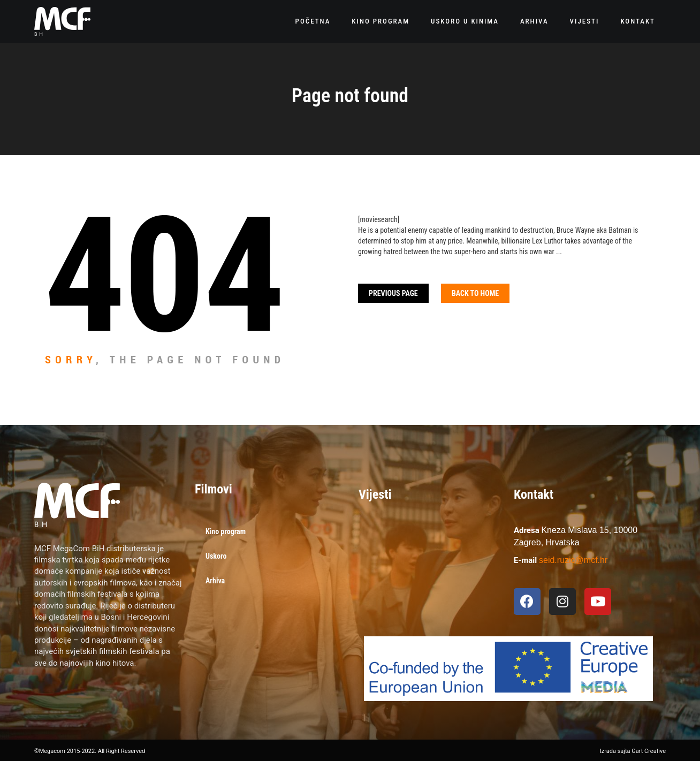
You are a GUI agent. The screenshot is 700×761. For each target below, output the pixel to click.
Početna (313, 21)
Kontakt (638, 21)
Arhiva (534, 21)
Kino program (381, 21)
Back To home (475, 293)
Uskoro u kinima (465, 21)
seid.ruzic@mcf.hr (573, 560)
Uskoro (216, 556)
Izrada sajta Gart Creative (633, 751)
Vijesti (585, 21)
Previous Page (393, 293)
